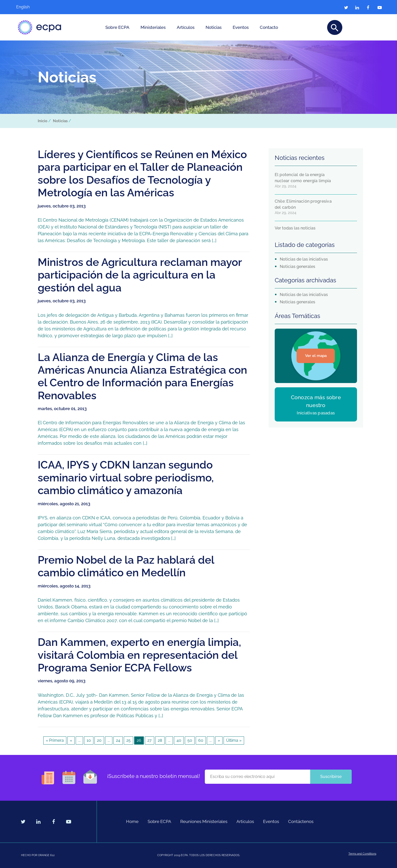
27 (150, 740)
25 (128, 740)
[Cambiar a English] (31, 7)
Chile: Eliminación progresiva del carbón (303, 204)
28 (160, 740)
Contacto (269, 27)
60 (201, 740)
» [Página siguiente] (219, 740)
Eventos (241, 27)
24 (118, 740)
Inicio (43, 121)
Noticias (214, 27)
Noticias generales (297, 267)
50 (190, 740)
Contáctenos (301, 821)
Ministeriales (153, 27)
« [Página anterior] (71, 740)
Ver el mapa (316, 356)
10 (89, 740)
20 (99, 740)
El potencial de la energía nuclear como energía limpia (303, 178)
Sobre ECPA (117, 27)
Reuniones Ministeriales (204, 821)
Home (132, 821)
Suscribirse (331, 777)
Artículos (186, 27)
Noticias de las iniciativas (304, 259)
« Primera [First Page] (55, 740)
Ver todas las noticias (295, 228)
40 (179, 740)
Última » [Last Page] (234, 740)
